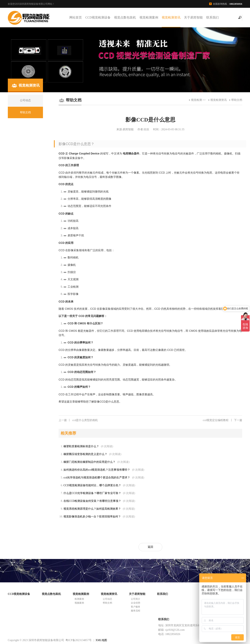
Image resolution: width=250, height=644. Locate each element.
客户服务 (136, 607)
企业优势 (136, 603)
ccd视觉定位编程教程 (223, 420)
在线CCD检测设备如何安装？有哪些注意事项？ (92, 501)
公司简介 (136, 599)
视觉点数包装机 (125, 17)
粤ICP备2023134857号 (79, 640)
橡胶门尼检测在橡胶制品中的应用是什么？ (89, 462)
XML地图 (101, 640)
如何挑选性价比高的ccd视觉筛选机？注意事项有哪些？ (97, 470)
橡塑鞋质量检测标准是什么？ (81, 446)
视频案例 (79, 603)
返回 (150, 547)
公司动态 (107, 599)
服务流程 (136, 611)
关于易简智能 (193, 17)
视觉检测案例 (149, 17)
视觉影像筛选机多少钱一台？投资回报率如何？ (92, 517)
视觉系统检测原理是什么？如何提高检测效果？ (92, 509)
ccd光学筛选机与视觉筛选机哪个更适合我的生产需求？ (97, 478)
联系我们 (212, 17)
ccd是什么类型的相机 (78, 420)
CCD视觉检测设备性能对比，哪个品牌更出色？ (92, 485)
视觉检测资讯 (171, 17)
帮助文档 (237, 100)
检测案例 (79, 599)
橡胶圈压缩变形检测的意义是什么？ (85, 454)
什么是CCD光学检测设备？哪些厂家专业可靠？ (92, 493)
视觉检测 (196, 100)
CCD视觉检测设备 (98, 17)
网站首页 (76, 17)
